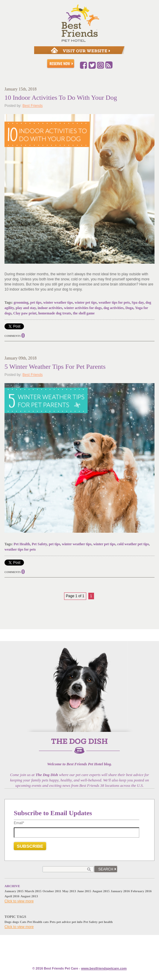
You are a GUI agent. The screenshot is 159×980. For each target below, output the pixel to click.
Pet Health (22, 544)
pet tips (36, 302)
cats (46, 922)
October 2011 (52, 891)
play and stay (26, 308)
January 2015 (14, 891)
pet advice (64, 922)
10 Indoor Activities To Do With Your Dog (61, 97)
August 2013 (29, 896)
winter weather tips (58, 302)
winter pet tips (86, 302)
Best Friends (32, 106)
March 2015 (33, 891)
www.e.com (104, 968)
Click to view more (19, 901)
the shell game (84, 313)
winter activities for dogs (83, 308)
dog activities (114, 308)
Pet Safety (39, 544)
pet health (106, 922)
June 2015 (84, 891)
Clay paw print (25, 313)
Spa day (138, 302)
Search (106, 869)
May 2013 (69, 891)
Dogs (8, 922)
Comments (13, 336)
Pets (53, 922)
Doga (130, 308)
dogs (16, 922)
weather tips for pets (114, 302)
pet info (77, 922)
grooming (21, 302)
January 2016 (120, 891)
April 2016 (12, 896)
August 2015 (101, 891)
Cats (23, 922)
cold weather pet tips (133, 544)
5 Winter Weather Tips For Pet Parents (55, 367)
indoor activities (50, 308)
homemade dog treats (55, 313)
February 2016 (141, 891)
